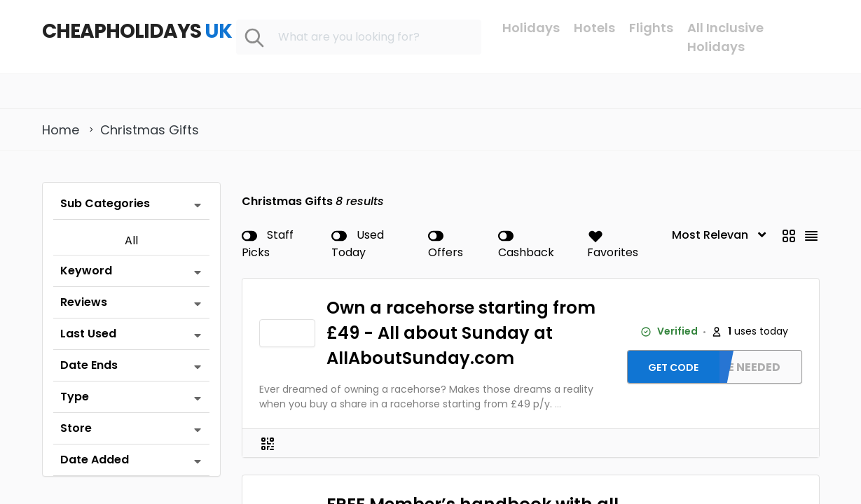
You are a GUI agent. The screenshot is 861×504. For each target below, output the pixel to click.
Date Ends (89, 365)
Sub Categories (105, 203)
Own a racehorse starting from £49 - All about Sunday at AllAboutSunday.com (461, 333)
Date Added (95, 460)
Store (76, 428)
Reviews (84, 302)
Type (75, 397)
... (558, 404)
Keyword (86, 271)
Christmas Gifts (150, 130)
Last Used (88, 334)
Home (61, 130)
